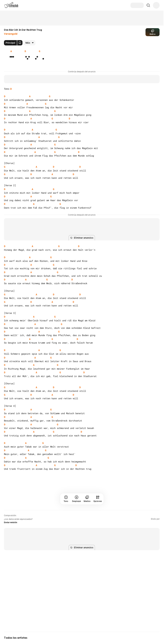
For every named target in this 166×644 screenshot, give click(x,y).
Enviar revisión (11, 522)
